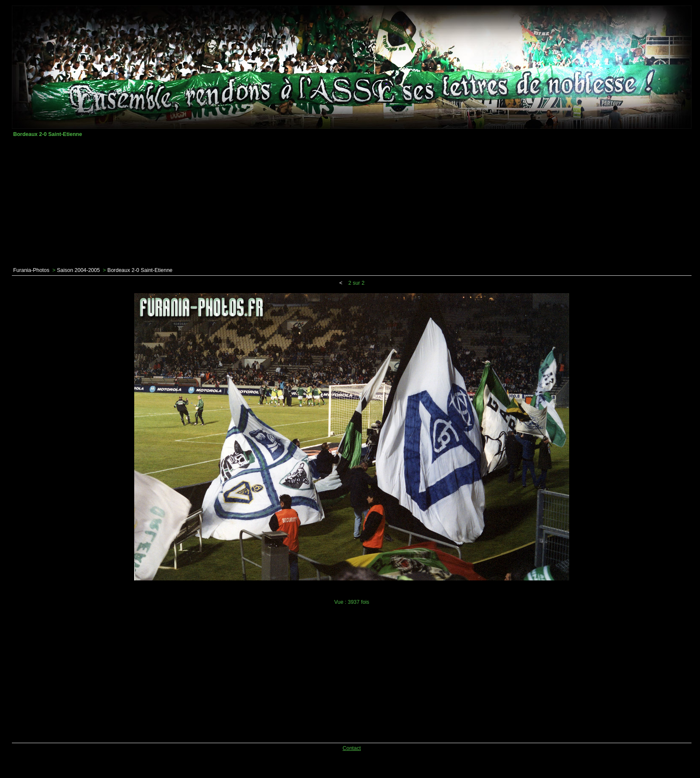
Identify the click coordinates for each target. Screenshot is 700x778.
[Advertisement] (352, 202)
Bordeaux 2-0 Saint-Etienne (140, 270)
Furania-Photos (31, 270)
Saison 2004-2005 (78, 270)
